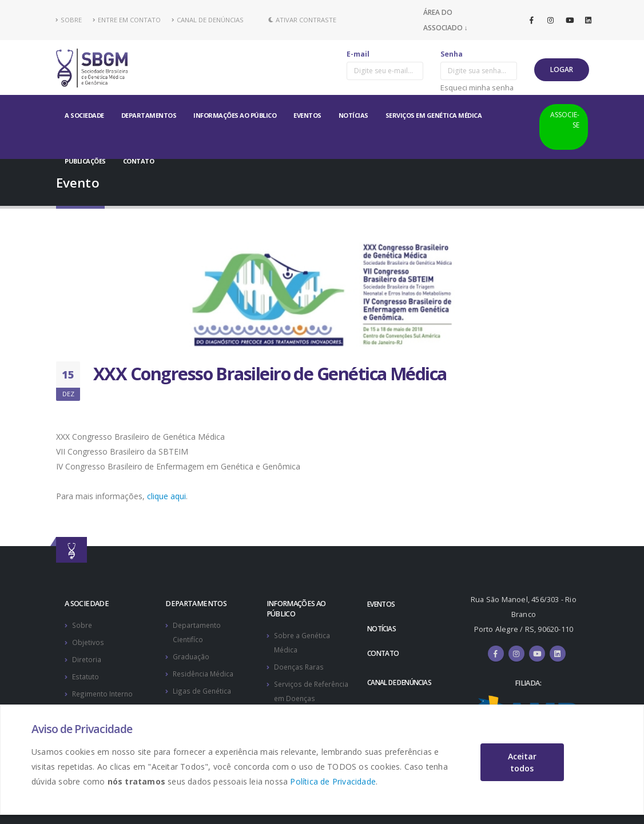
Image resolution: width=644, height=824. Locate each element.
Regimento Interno (104, 691)
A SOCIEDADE (84, 115)
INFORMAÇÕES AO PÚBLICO (235, 115)
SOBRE (69, 20)
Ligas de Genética (203, 688)
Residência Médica (205, 672)
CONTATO (139, 161)
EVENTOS (307, 115)
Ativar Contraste (302, 20)
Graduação (191, 655)
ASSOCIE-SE (565, 120)
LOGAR (562, 69)
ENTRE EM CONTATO (127, 20)
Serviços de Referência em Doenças (299, 696)
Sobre (83, 625)
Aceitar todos (522, 762)
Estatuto (86, 674)
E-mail (358, 54)
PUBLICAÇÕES (85, 161)
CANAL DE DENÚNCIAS (208, 20)
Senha (452, 54)
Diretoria (87, 658)
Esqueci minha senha (477, 87)
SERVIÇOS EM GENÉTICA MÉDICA (434, 115)
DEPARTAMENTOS (149, 115)
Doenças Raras (300, 665)
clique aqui (166, 496)
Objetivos (88, 641)
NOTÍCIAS (353, 115)
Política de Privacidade (333, 781)
